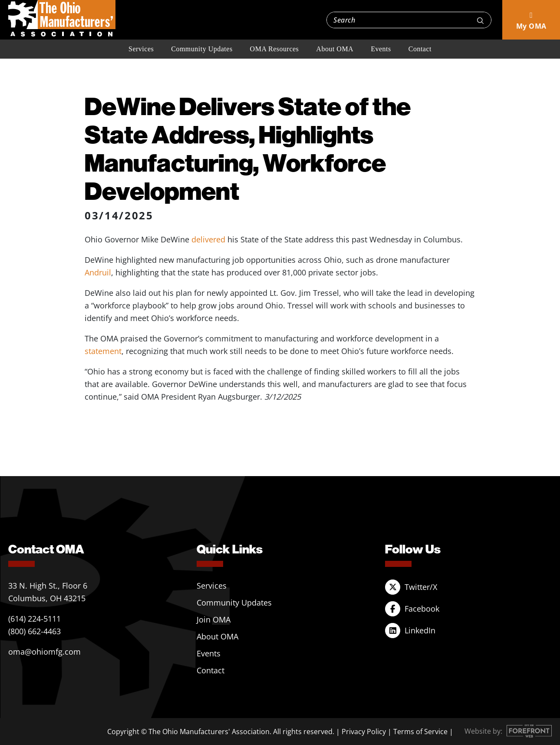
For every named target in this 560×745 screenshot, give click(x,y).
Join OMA (214, 619)
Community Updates (202, 49)
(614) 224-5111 (35, 619)
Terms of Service (420, 732)
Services (141, 49)
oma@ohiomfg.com (44, 652)
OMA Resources (275, 49)
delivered (209, 239)
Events (381, 49)
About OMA (335, 49)
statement (103, 351)
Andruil (98, 272)
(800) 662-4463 (35, 631)
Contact (420, 49)
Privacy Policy (364, 732)
